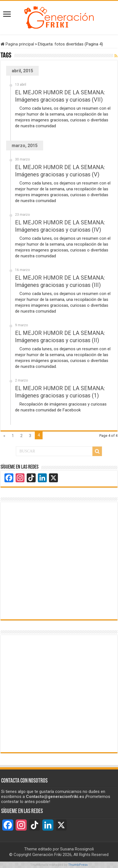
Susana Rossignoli (77, 849)
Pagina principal (17, 44)
